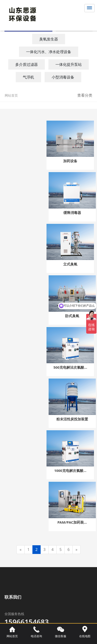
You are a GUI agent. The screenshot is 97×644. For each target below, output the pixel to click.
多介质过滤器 (27, 64)
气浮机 (28, 77)
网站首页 (11, 95)
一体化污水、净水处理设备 (49, 52)
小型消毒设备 (63, 77)
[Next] (76, 550)
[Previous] (20, 550)
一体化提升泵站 (69, 64)
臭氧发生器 (49, 39)
